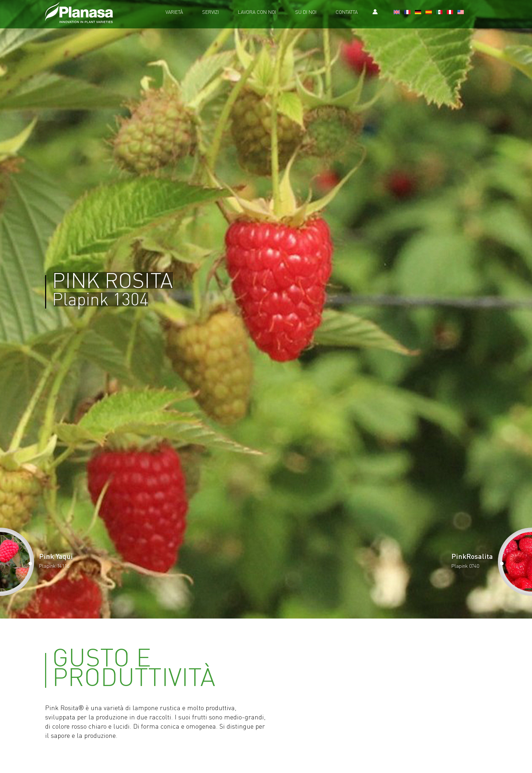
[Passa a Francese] (407, 13)
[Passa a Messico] (439, 13)
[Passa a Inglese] (397, 13)
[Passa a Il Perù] (450, 13)
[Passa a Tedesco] (418, 13)
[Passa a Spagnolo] (429, 13)
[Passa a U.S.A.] (461, 13)
